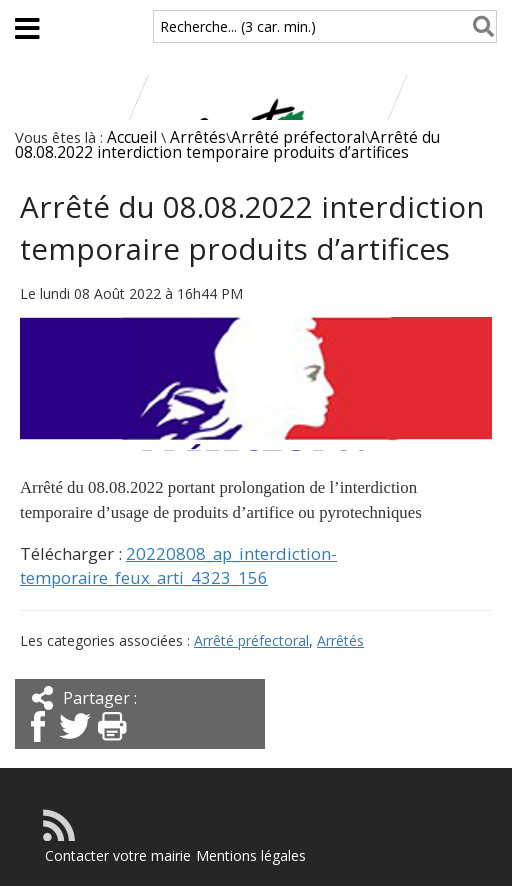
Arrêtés (198, 137)
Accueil (132, 137)
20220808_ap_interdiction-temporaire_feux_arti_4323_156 (178, 565)
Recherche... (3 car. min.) (238, 26)
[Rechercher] (479, 26)
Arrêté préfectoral (298, 137)
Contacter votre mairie (118, 855)
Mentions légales (251, 855)
